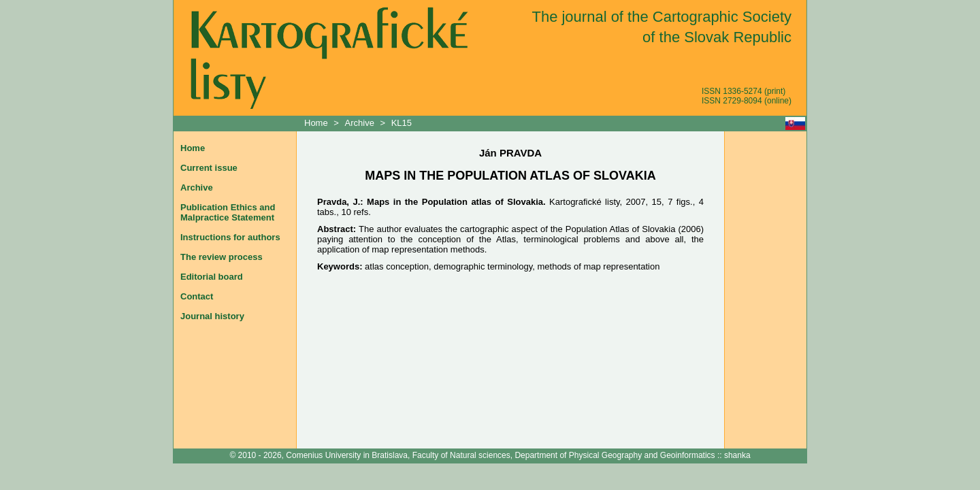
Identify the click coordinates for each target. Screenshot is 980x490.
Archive (360, 123)
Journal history (212, 316)
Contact (197, 296)
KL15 (402, 123)
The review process (222, 257)
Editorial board (212, 277)
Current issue (209, 168)
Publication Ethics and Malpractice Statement (228, 212)
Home (317, 123)
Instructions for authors (230, 237)
